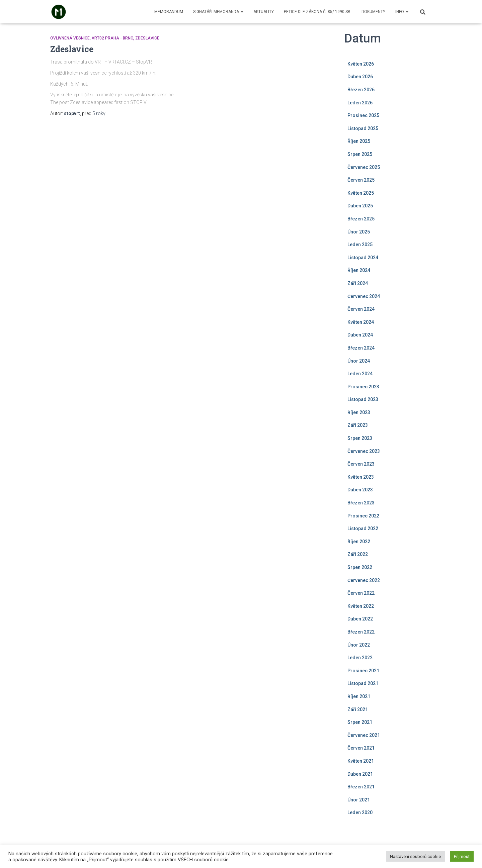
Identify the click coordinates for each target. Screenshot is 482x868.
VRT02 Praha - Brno (112, 38)
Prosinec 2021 (363, 671)
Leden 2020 (360, 812)
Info (402, 12)
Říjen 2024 (359, 270)
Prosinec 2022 (363, 516)
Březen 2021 (361, 787)
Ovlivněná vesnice (70, 38)
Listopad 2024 (363, 258)
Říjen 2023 (359, 412)
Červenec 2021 (364, 735)
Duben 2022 (360, 619)
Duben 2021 (360, 774)
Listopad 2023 (363, 399)
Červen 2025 (361, 180)
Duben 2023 (360, 490)
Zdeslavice (147, 38)
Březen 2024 (361, 348)
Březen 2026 (361, 90)
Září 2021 (358, 709)
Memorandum (169, 12)
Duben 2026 (360, 77)
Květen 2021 (361, 761)
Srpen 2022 (360, 567)
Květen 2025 (361, 193)
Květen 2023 (361, 477)
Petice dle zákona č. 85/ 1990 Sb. (318, 12)
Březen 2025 (361, 219)
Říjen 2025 (359, 141)
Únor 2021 (359, 800)
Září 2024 (358, 283)
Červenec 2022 (364, 580)
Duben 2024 (360, 335)
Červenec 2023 (364, 451)
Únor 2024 (359, 361)
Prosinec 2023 (363, 387)
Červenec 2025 (364, 167)
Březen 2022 (361, 632)
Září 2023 (358, 425)
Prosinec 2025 (363, 115)
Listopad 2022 (363, 528)
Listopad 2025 (363, 128)
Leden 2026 (360, 103)
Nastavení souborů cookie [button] (415, 856)
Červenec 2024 (364, 296)
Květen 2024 (361, 322)
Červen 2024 (361, 309)
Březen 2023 (361, 503)
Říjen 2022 (359, 542)
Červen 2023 (361, 464)
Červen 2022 (361, 593)
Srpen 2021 (360, 722)
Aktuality (264, 12)
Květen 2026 (361, 64)
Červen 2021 (361, 748)
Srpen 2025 (360, 154)
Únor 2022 (359, 645)
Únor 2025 (359, 232)
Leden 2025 (360, 245)
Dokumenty (373, 12)
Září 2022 (358, 554)
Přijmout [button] (462, 856)
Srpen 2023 (360, 438)
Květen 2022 (361, 606)
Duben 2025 (360, 206)
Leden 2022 (360, 658)
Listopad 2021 (363, 683)
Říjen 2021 (359, 696)
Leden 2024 (360, 374)
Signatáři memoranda (218, 12)
